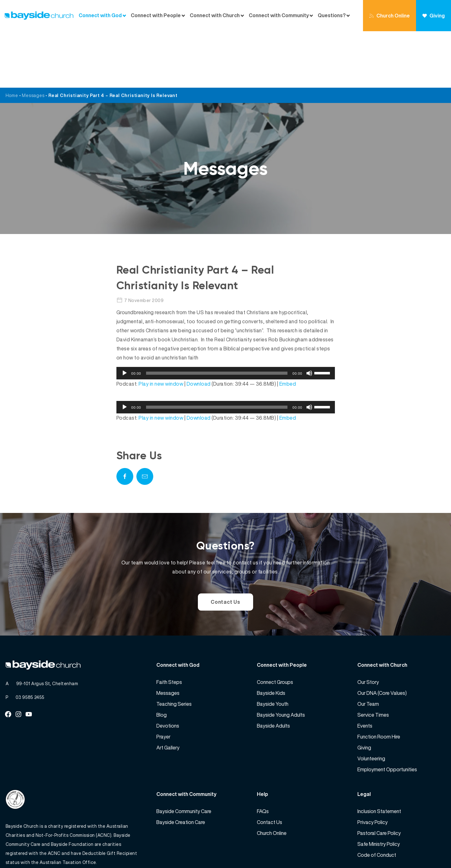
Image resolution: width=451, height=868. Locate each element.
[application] (226, 317)
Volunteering (371, 702)
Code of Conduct (377, 798)
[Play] (125, 317)
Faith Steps (169, 626)
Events (365, 669)
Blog (162, 658)
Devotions (168, 669)
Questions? (332, 15)
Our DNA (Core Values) (382, 636)
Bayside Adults (273, 669)
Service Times (373, 658)
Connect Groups (275, 626)
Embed (288, 327)
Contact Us (225, 545)
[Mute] (309, 317)
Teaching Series (174, 647)
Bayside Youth (273, 647)
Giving (434, 16)
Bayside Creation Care (181, 766)
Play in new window (161, 327)
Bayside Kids (271, 636)
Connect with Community (279, 15)
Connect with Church (215, 15)
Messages (33, 39)
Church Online (390, 16)
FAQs (263, 755)
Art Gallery (168, 691)
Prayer (163, 680)
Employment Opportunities (387, 713)
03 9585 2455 (30, 641)
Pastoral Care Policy (379, 777)
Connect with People (156, 15)
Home (12, 39)
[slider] (217, 317)
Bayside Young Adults (281, 658)
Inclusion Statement (379, 755)
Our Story (368, 626)
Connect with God (100, 15)
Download (199, 327)
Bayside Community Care (184, 755)
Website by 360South (423, 849)
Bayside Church (38, 849)
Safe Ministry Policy (379, 788)
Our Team (368, 647)
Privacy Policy (373, 766)
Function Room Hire (379, 680)
